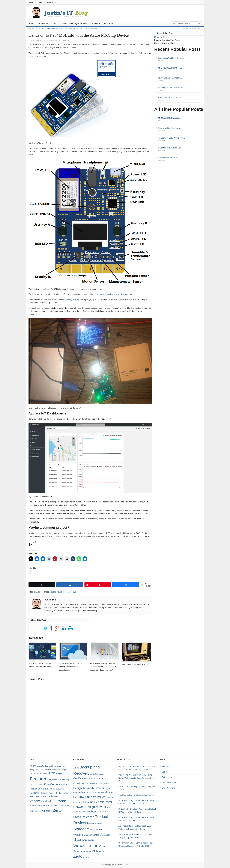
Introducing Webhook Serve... (171, 58)
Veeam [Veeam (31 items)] (105, 835)
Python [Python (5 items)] (91, 823)
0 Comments (64, 40)
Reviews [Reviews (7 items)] (52, 793)
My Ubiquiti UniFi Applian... (170, 118)
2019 (47, 29)
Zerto (55, 23)
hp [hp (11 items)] (68, 780)
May (52, 29)
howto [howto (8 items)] (64, 780)
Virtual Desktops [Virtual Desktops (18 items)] (84, 840)
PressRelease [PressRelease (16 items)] (56, 789)
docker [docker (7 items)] (46, 774)
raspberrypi (72, 592)
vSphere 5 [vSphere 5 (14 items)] (47, 811)
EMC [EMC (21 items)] (99, 788)
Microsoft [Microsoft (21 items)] (106, 802)
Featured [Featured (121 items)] (39, 779)
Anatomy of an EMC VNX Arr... (171, 88)
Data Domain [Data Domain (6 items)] (104, 783)
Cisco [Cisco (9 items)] (42, 769)
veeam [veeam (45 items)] (35, 801)
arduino (53, 592)
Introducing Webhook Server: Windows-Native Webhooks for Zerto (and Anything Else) (136, 778)
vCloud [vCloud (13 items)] (48, 796)
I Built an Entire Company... (170, 78)
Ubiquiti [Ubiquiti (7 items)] (37, 797)
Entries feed (167, 777)
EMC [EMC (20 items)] (52, 773)
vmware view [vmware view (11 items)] (36, 806)
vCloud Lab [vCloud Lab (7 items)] (57, 797)
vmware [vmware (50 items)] (60, 801)
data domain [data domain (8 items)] (55, 770)
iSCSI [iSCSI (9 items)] (41, 785)
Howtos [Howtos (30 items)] (83, 797)
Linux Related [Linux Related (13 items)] (91, 802)
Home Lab (43, 23)
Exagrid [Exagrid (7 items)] (107, 788)
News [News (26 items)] (99, 807)
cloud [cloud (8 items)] (48, 770)
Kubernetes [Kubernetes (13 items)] (62, 785)
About (31, 2)
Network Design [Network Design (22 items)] (84, 807)
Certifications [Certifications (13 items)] (81, 778)
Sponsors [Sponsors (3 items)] (98, 824)
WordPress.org (168, 788)
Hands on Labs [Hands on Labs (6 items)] (89, 792)
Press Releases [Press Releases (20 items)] (84, 817)
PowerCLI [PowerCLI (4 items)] (106, 812)
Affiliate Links (52, 2)
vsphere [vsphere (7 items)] (38, 811)
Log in (165, 772)
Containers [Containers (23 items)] (81, 783)
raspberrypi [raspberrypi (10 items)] (35, 793)
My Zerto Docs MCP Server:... (171, 68)
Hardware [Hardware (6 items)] (101, 792)
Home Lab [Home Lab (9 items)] (57, 780)
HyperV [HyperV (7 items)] (109, 797)
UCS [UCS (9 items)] (42, 796)
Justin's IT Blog (122, 865)
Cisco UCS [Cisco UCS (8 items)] (95, 778)
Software (96, 23)
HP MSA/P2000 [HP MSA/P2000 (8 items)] (97, 797)
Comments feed (169, 783)
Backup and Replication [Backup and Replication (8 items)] (52, 766)
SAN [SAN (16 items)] (59, 793)
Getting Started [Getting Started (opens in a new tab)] (72, 299)
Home (31, 23)
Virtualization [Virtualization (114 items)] (86, 845)
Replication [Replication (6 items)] (44, 793)
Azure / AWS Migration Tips (74, 23)
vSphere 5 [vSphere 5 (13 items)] (98, 851)
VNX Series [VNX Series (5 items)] (86, 851)
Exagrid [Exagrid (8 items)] (59, 774)
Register (165, 766)
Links (40, 2)
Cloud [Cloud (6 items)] (104, 779)
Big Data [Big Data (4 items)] (93, 774)
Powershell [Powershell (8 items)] (44, 789)
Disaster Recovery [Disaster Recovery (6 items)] (36, 774)
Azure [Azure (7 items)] (76, 768)
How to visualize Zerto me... (170, 98)
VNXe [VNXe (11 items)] (61, 806)
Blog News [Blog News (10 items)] (35, 769)
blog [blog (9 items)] (64, 766)
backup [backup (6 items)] (39, 766)
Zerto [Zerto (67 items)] (57, 810)
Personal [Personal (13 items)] (96, 812)
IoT (64, 592)
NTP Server (110, 23)
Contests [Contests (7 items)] (93, 783)
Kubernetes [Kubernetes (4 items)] (78, 802)
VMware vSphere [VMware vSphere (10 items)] (50, 806)
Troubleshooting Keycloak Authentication (136, 795)
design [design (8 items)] (64, 770)
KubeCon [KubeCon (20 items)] (50, 785)
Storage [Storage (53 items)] (80, 829)
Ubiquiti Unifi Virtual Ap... (169, 158)
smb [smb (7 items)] (63, 793)
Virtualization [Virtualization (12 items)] (47, 801)
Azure (39, 592)
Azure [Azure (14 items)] (33, 766)
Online (161, 37)
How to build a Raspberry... (170, 128)
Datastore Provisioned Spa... (171, 148)
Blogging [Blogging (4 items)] (101, 774)
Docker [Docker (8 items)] (92, 788)
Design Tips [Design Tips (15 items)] (80, 788)
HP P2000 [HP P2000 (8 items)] (34, 785)
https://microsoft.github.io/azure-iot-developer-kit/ (111, 294)
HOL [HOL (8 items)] (50, 780)
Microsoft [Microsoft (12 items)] (34, 789)
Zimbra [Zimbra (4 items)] (86, 857)
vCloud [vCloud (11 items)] (95, 835)
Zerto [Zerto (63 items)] (78, 856)
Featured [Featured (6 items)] (77, 792)
